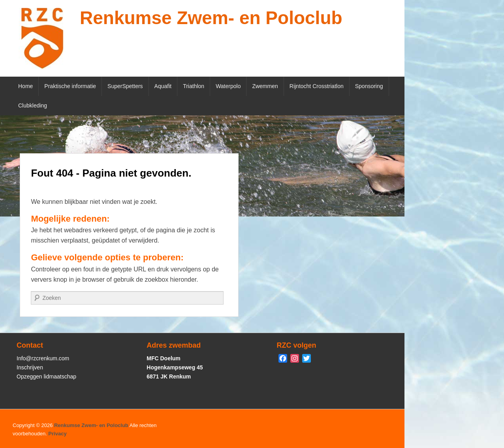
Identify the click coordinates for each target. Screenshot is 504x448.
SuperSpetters (125, 86)
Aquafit (163, 86)
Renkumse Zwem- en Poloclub (211, 18)
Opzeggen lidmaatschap (46, 376)
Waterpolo (228, 86)
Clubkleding (33, 105)
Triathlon (194, 86)
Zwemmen (265, 86)
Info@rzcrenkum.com (43, 358)
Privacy (57, 434)
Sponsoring (369, 86)
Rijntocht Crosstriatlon (317, 86)
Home (25, 86)
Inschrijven (30, 367)
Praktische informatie (70, 86)
